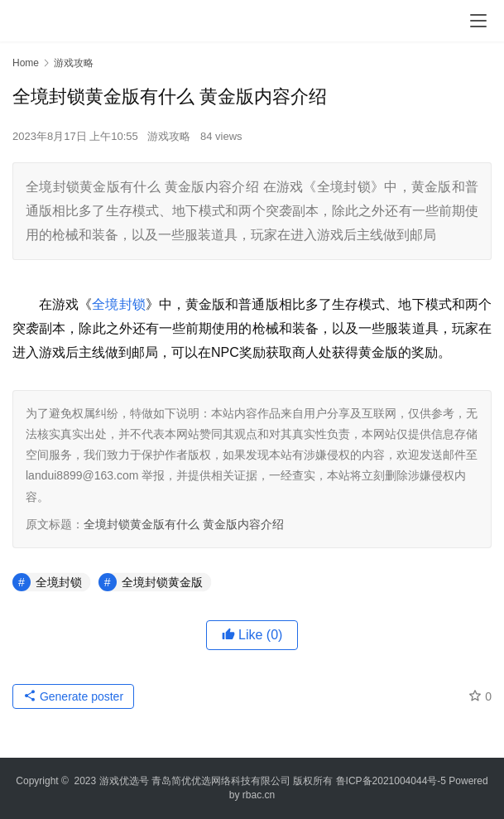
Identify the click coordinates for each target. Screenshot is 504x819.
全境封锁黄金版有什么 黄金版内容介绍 (184, 524)
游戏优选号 (124, 781)
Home (26, 63)
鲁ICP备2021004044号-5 (391, 781)
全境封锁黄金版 (162, 582)
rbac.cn (259, 795)
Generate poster (73, 696)
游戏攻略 (169, 136)
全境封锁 (118, 304)
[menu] (478, 21)
